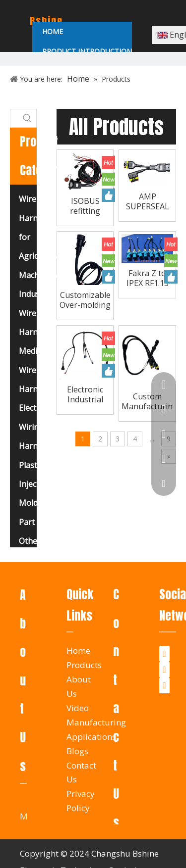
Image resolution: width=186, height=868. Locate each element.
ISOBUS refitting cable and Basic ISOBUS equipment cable (85, 206)
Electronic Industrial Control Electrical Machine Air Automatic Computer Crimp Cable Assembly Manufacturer (85, 394)
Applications (91, 737)
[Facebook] (164, 654)
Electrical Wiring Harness (35, 427)
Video (78, 708)
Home (78, 651)
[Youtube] (164, 685)
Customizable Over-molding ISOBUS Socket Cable (85, 300)
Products (84, 665)
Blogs (77, 751)
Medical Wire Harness (34, 370)
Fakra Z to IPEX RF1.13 (148, 278)
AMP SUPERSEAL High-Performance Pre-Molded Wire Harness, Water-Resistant (147, 201)
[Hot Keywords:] (27, 118)
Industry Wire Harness (34, 313)
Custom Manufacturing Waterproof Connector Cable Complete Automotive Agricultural (147, 401)
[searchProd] (14, 118)
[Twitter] (164, 670)
